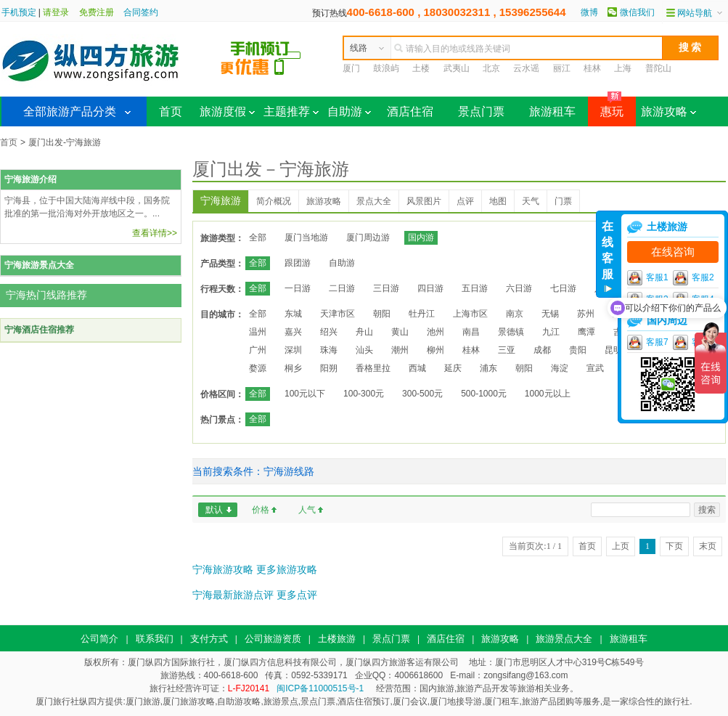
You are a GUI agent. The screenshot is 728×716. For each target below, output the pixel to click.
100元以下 (305, 394)
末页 (708, 546)
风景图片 (424, 201)
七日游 (563, 288)
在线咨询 (673, 252)
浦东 (488, 368)
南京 (515, 314)
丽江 (562, 68)
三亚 (507, 350)
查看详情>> (155, 233)
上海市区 (470, 314)
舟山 (364, 332)
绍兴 (329, 332)
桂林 (592, 68)
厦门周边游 (368, 237)
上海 (623, 68)
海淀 (560, 368)
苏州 (586, 314)
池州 (435, 332)
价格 (261, 510)
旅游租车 (552, 111)
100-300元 (364, 394)
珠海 (329, 350)
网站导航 (695, 13)
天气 (531, 201)
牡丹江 (422, 314)
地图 (498, 201)
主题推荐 (291, 111)
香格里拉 (373, 368)
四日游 (430, 288)
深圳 (293, 350)
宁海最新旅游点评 (233, 595)
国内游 (421, 237)
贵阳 (578, 350)
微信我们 (637, 12)
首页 (171, 111)
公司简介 (99, 639)
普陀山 (658, 68)
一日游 (298, 288)
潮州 (400, 350)
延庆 (453, 368)
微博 (589, 12)
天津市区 (338, 314)
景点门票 (481, 111)
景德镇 (511, 332)
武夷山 (457, 68)
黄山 (400, 332)
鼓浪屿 (386, 68)
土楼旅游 (337, 639)
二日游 (342, 288)
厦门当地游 (306, 237)
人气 (307, 510)
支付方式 (209, 639)
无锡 (550, 314)
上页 (621, 546)
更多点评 (297, 595)
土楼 (421, 68)
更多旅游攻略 (287, 569)
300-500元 (422, 394)
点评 (465, 201)
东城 (293, 314)
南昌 (471, 332)
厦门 (351, 68)
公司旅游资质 (273, 639)
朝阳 (382, 314)
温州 (258, 332)
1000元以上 (548, 394)
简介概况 (274, 201)
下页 (674, 546)
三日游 (386, 288)
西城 (417, 368)
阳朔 (329, 368)
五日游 (475, 288)
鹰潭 (586, 332)
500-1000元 (484, 394)
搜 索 (690, 47)
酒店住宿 (410, 111)
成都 (542, 350)
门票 (563, 201)
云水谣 (526, 68)
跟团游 (298, 263)
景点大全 (374, 201)
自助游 (349, 111)
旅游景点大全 (564, 639)
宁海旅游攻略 (223, 569)
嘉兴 (293, 332)
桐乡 (293, 368)
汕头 (364, 350)
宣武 (595, 368)
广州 (258, 350)
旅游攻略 (668, 111)
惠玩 (606, 107)
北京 (491, 68)
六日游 (519, 288)
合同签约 (141, 12)
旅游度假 (227, 111)
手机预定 (19, 12)
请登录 (56, 12)
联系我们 (155, 639)
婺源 (258, 368)
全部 (258, 237)
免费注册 (97, 12)
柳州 (435, 350)
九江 (551, 332)
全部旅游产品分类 (70, 111)
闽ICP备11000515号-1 (320, 688)
